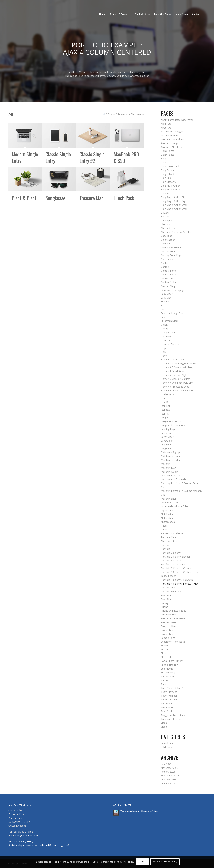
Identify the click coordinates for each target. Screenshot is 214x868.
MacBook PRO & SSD (126, 157)
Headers (165, 340)
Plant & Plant (24, 198)
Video (164, 723)
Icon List (165, 406)
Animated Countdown (173, 139)
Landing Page (168, 429)
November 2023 (170, 768)
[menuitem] (102, 10)
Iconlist (165, 414)
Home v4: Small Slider (173, 371)
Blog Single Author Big (173, 197)
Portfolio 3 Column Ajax (174, 564)
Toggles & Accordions (173, 715)
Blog (163, 159)
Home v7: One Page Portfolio (177, 383)
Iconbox (165, 410)
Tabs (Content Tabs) (172, 688)
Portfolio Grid (168, 587)
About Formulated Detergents (177, 120)
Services (165, 646)
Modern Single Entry (25, 157)
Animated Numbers (171, 147)
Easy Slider (167, 294)
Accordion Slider (170, 135)
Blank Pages (168, 151)
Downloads (167, 743)
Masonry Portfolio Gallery (175, 479)
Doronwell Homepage (173, 290)
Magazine (166, 448)
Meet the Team (169, 502)
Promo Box (167, 630)
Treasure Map (92, 198)
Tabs (164, 684)
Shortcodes (167, 657)
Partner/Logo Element (173, 533)
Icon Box (166, 402)
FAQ (163, 305)
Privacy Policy (168, 615)
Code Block (167, 236)
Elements (166, 301)
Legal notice (167, 445)
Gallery (165, 325)
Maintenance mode (171, 456)
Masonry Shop (169, 499)
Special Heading (169, 665)
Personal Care (168, 537)
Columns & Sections (172, 247)
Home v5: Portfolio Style (174, 375)
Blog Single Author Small (174, 205)
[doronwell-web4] (35, 10)
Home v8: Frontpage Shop (175, 387)
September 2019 (170, 776)
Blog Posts (167, 193)
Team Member (169, 696)
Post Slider (167, 595)
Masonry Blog (168, 468)
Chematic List (168, 228)
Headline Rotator (170, 344)
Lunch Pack (124, 198)
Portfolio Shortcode (172, 591)
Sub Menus (167, 669)
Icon (163, 398)
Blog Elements (169, 170)
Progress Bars (169, 622)
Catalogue (166, 220)
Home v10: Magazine (172, 360)
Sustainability (168, 672)
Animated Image (170, 143)
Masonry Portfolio (171, 476)
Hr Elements (167, 394)
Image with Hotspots (172, 421)
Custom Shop (168, 286)
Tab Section (167, 676)
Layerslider (167, 441)
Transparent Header (172, 719)
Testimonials (168, 703)
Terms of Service (170, 700)
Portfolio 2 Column (171, 553)
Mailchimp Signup (170, 452)
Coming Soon (168, 251)
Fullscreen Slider (170, 321)
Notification (167, 514)
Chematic (166, 224)
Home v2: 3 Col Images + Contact (179, 363)
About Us (166, 124)
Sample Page (168, 638)
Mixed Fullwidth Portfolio (174, 506)
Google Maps (168, 332)
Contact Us (167, 278)
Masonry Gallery (170, 472)
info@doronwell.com (27, 835)
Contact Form (168, 271)
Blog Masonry (168, 182)
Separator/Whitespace (173, 642)
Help (163, 348)
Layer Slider (167, 437)
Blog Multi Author (170, 186)
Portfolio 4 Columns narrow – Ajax (180, 584)
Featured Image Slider (173, 313)
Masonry (166, 464)
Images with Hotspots (173, 425)
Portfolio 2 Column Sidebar (175, 557)
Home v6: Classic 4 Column (176, 379)
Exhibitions (167, 747)
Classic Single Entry (58, 157)
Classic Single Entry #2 (92, 157)
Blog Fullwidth (168, 174)
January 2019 (168, 783)
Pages (164, 526)
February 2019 (169, 779)
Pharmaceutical (169, 541)
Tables (164, 680)
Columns (166, 244)
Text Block (167, 711)
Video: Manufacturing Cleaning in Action (139, 811)
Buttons (165, 213)
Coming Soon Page (171, 255)
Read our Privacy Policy (165, 862)
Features (166, 317)
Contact (165, 263)
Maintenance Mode (171, 460)
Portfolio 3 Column (171, 561)
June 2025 (166, 764)
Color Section (168, 240)
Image (164, 417)
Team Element (169, 692)
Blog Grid (166, 178)
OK (143, 862)
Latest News (168, 433)
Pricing (164, 603)
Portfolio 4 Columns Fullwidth (177, 580)
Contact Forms (169, 275)
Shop (164, 653)
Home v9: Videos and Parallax (177, 390)
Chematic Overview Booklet (176, 232)
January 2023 (168, 772)
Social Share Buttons (172, 661)
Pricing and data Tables (173, 611)
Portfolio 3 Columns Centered (177, 568)
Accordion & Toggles (172, 131)
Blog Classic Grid (170, 166)
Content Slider (168, 282)
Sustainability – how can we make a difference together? (39, 845)
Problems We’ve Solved (173, 618)
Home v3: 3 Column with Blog (177, 367)
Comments (167, 259)
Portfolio (166, 545)
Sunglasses (56, 198)
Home (164, 356)
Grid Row (166, 336)
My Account (167, 510)
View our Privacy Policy (21, 841)
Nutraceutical (168, 522)
